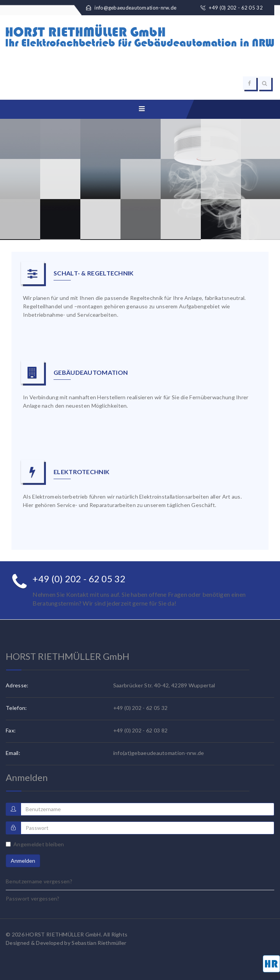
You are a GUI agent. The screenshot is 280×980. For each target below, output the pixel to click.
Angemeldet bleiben (35, 844)
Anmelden (23, 861)
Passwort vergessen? (33, 898)
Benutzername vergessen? (39, 881)
